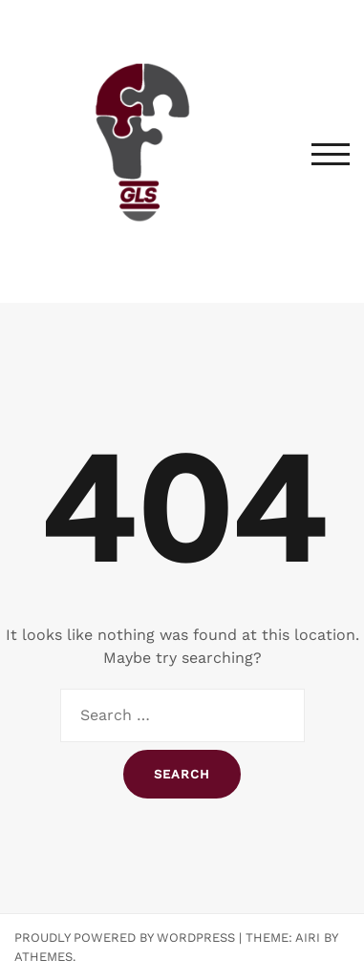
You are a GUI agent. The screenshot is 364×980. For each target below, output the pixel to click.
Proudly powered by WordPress (125, 937)
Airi (308, 937)
